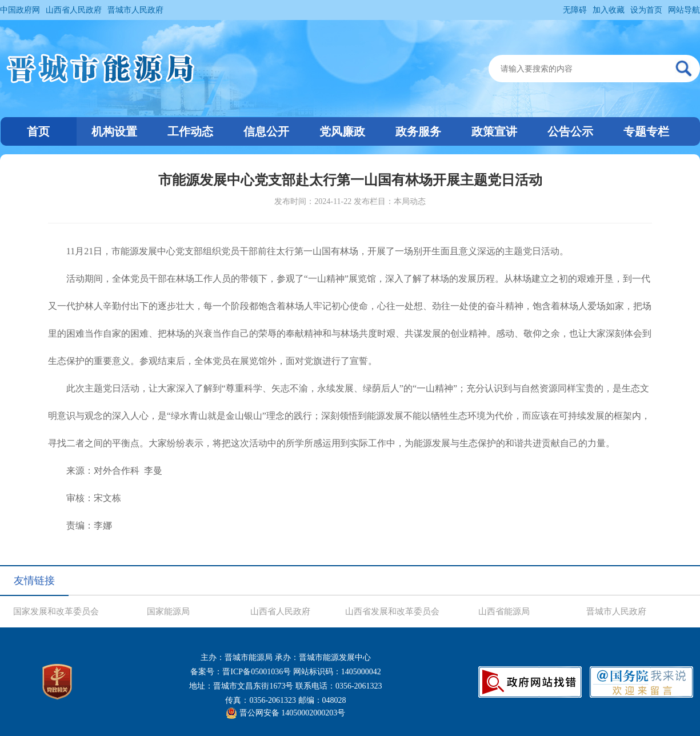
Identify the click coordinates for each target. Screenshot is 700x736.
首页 (38, 131)
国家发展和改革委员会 (56, 611)
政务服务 (418, 131)
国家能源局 (168, 611)
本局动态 (410, 201)
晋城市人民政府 (135, 10)
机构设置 (114, 131)
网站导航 (684, 10)
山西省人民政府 (74, 10)
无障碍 (575, 10)
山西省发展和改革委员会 (392, 611)
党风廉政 (342, 131)
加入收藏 (609, 10)
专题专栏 (646, 131)
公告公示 (570, 131)
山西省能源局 (504, 611)
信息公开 (266, 131)
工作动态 (190, 131)
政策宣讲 (494, 131)
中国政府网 (20, 10)
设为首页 (646, 10)
